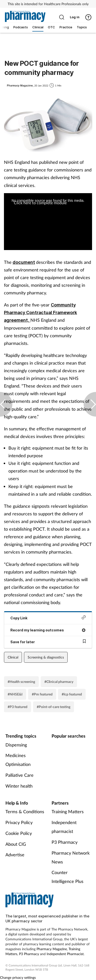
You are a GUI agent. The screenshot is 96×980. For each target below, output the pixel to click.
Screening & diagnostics (46, 657)
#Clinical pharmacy (59, 682)
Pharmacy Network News (71, 857)
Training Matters (68, 811)
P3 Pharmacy (65, 842)
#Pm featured (42, 694)
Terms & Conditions (25, 811)
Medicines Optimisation (18, 760)
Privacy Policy (19, 822)
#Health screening (21, 682)
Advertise (15, 855)
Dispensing (16, 745)
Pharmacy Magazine (52, 949)
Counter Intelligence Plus (67, 877)
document (24, 262)
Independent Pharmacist (65, 954)
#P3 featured (18, 707)
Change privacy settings (18, 977)
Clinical (13, 657)
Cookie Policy (19, 833)
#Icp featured (72, 694)
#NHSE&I (15, 694)
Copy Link (48, 618)
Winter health (19, 786)
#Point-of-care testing (54, 707)
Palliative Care (19, 775)
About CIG (16, 844)
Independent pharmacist (64, 827)
